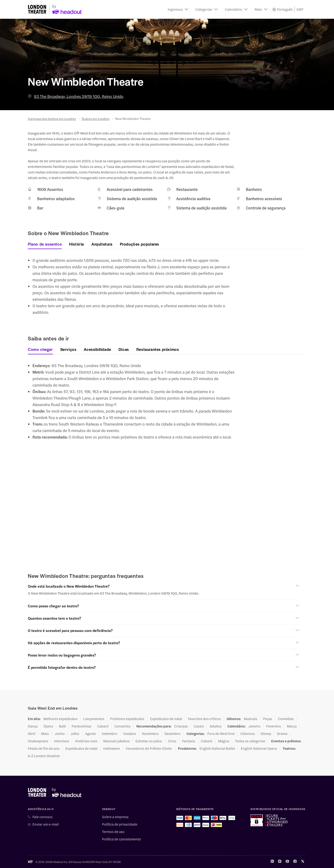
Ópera (48, 726)
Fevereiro (274, 726)
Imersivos (62, 741)
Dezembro (173, 733)
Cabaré (103, 726)
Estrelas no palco (149, 741)
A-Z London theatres (44, 756)
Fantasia (189, 741)
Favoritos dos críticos (204, 719)
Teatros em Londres (95, 119)
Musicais (250, 719)
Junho (60, 733)
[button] (178, 9)
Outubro (130, 733)
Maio (45, 733)
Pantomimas (82, 726)
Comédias (286, 719)
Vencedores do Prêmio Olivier (149, 748)
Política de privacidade (120, 824)
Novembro (150, 733)
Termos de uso (113, 832)
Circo (172, 741)
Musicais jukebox (116, 741)
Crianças (181, 726)
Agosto (91, 733)
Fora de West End (221, 733)
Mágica (224, 741)
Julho (75, 733)
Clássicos (248, 733)
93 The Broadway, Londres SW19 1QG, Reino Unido (76, 96)
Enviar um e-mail (46, 824)
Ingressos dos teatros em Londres (52, 119)
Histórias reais (86, 741)
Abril (32, 733)
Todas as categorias (250, 741)
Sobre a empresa (115, 817)
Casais (199, 726)
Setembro (110, 733)
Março (292, 726)
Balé (62, 726)
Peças (268, 719)
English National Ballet (217, 748)
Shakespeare (38, 741)
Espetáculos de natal (166, 719)
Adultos (216, 726)
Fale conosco (43, 817)
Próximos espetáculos (127, 719)
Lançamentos (94, 719)
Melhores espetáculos (60, 719)
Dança (33, 726)
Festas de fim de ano (44, 748)
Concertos (122, 726)
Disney (266, 733)
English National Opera (259, 748)
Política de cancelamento (122, 839)
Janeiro (254, 726)
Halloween (112, 748)
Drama (282, 733)
